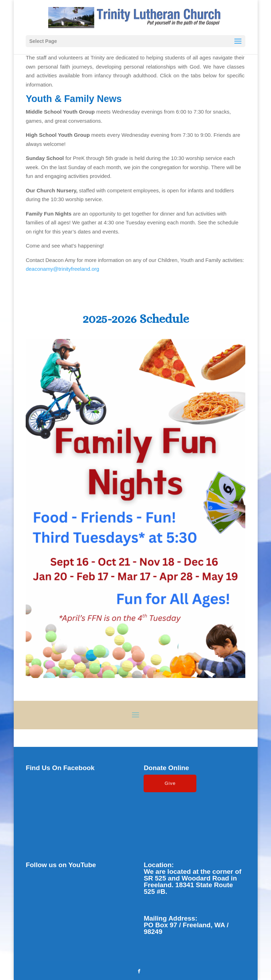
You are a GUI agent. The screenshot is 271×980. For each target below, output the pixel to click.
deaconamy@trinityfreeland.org (62, 269)
